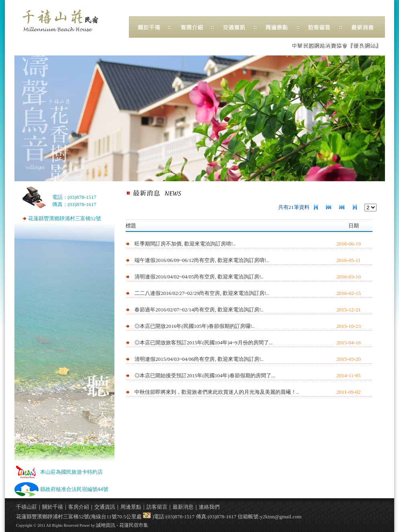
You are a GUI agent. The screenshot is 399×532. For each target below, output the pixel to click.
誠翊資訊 (106, 525)
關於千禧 (53, 507)
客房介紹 (79, 507)
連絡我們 (209, 507)
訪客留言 (157, 507)
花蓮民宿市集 (134, 525)
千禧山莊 (64, 21)
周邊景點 (131, 507)
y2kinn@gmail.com (281, 517)
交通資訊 (105, 507)
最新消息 (183, 507)
